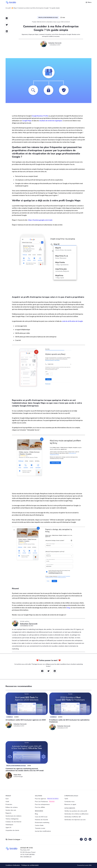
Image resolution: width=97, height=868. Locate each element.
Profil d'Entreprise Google (48, 17)
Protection (9, 804)
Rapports (8, 813)
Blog (36, 814)
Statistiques (9, 825)
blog (68, 608)
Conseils (10, 717)
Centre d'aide (39, 825)
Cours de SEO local (41, 817)
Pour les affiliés (40, 807)
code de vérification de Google (72, 321)
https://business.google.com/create (40, 220)
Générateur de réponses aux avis (75, 820)
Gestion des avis (11, 810)
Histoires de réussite (41, 820)
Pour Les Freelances (45, 802)
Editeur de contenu (12, 807)
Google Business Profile (40, 116)
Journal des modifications (43, 831)
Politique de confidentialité (30, 865)
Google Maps (27, 121)
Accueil (8, 8)
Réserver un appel (70, 804)
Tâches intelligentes (12, 819)
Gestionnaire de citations (13, 816)
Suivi (7, 799)
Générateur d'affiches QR (73, 817)
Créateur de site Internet (13, 822)
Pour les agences (47, 799)
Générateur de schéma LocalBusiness (76, 814)
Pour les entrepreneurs (42, 804)
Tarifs (66, 799)
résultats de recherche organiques (51, 121)
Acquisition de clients (12, 830)
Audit (7, 802)
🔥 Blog (14, 8)
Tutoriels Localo (40, 828)
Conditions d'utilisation (13, 865)
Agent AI (8, 827)
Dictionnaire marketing (42, 823)
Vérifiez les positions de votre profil (76, 811)
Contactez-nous (69, 802)
